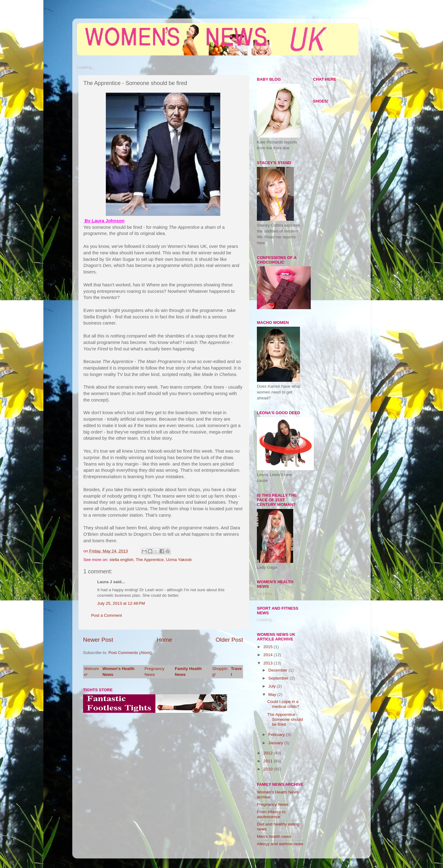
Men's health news (274, 836)
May (273, 694)
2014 (269, 655)
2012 (269, 753)
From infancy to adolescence (271, 814)
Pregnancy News (273, 804)
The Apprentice (150, 560)
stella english (122, 560)
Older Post (229, 640)
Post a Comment (107, 615)
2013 (269, 663)
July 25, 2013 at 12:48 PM (121, 603)
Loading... (86, 67)
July (273, 686)
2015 (269, 647)
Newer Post (98, 640)
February (277, 735)
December (278, 670)
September (279, 678)
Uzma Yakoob (179, 560)
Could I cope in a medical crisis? (283, 704)
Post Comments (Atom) (130, 653)
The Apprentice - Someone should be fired (285, 719)
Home (164, 640)
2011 (269, 761)
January (276, 743)
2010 (269, 769)
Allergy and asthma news (280, 844)
